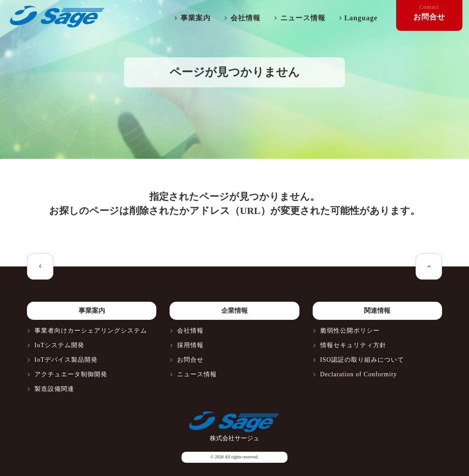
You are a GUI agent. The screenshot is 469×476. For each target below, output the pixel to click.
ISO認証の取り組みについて (362, 360)
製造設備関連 (54, 389)
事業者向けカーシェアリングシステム (91, 331)
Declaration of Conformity (359, 374)
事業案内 (196, 18)
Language (361, 18)
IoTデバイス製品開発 (66, 360)
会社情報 (246, 18)
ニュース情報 (303, 18)
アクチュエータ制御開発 (71, 374)
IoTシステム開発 (59, 345)
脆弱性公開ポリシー (350, 331)
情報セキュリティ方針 (353, 345)
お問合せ (190, 360)
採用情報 (190, 345)
